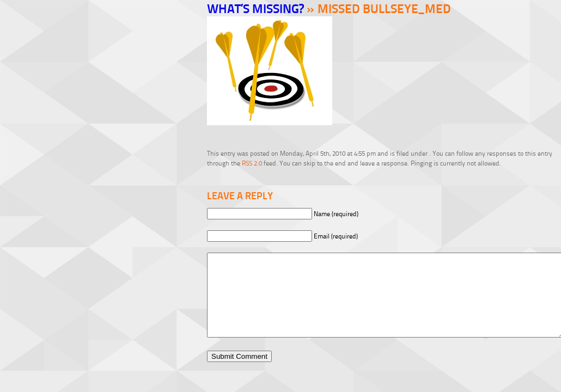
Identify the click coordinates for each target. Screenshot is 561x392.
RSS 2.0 (252, 163)
